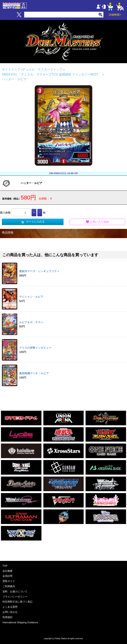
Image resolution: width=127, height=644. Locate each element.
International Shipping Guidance (20, 622)
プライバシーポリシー (15, 597)
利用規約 (7, 617)
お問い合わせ (10, 612)
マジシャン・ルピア (31, 297)
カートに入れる (33, 222)
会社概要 (7, 571)
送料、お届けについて (15, 591)
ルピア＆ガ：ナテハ (31, 322)
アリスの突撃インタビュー (35, 348)
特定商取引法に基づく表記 (17, 602)
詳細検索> (115, 15)
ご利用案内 (9, 586)
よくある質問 (10, 607)
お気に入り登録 (97, 222)
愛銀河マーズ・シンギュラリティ (39, 271)
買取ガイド (9, 581)
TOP (5, 566)
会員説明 (7, 576)
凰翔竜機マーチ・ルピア (34, 373)
